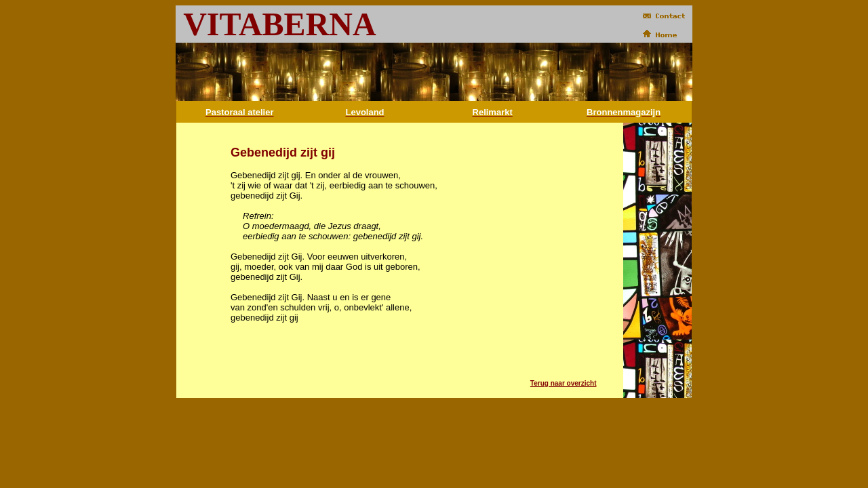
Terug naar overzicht (564, 383)
